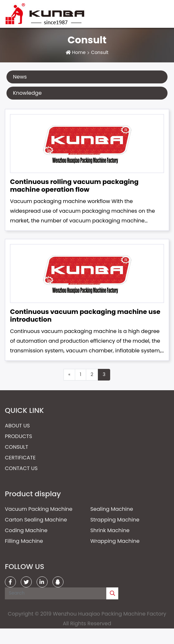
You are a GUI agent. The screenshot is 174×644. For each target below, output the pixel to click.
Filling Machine (24, 541)
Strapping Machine (115, 520)
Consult (17, 447)
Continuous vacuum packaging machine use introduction (85, 316)
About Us (17, 426)
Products (18, 436)
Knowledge (27, 93)
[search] (112, 593)
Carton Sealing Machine (36, 520)
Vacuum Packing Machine (39, 509)
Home (79, 52)
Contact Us (21, 468)
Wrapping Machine (115, 541)
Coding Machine (26, 530)
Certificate (20, 458)
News (20, 77)
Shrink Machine (110, 530)
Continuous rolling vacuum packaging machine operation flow (74, 186)
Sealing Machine (112, 509)
